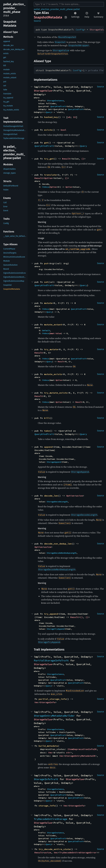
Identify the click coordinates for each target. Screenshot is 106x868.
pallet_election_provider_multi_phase (53, 9)
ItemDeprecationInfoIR (82, 749)
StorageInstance (55, 101)
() (83, 159)
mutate (48, 303)
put (46, 263)
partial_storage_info (52, 699)
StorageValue (43, 91)
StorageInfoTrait (46, 779)
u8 (69, 117)
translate (50, 175)
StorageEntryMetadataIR (80, 756)
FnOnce (46, 187)
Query (49, 112)
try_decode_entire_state (55, 849)
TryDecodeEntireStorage (51, 819)
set (46, 282)
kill (47, 418)
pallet (77, 9)
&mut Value (55, 333)
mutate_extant (53, 325)
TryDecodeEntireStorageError (78, 852)
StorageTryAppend (55, 629)
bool (63, 130)
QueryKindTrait (58, 106)
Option (48, 178)
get (46, 143)
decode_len (51, 496)
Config (80, 30)
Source (37, 21)
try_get (49, 159)
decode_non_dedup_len (58, 544)
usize (79, 496)
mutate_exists (53, 374)
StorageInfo (48, 702)
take (47, 431)
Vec (37, 702)
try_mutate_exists (56, 393)
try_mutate (51, 349)
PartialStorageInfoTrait (51, 660)
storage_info (47, 806)
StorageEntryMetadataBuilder (54, 716)
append (48, 447)
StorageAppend (54, 462)
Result (66, 159)
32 (75, 117)
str (68, 752)
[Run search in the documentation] (69, 4)
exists (48, 130)
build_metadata (48, 746)
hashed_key (51, 117)
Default (46, 330)
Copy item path (66, 17)
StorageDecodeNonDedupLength (62, 553)
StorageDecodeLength (57, 502)
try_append (51, 614)
